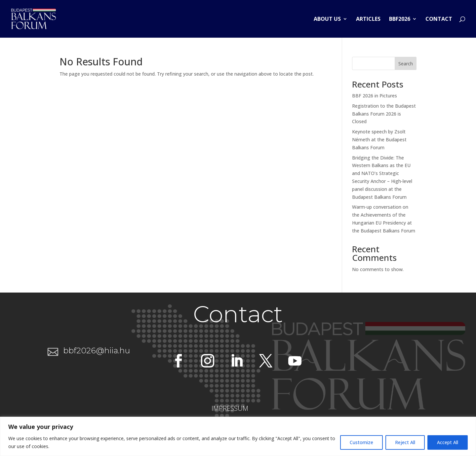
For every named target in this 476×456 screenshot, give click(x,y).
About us (327, 19)
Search (406, 64)
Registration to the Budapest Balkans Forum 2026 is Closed (384, 114)
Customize (361, 442)
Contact (439, 19)
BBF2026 (400, 19)
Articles (368, 19)
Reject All (405, 442)
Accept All (448, 442)
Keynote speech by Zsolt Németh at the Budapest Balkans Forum (379, 140)
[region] (238, 436)
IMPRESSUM (230, 408)
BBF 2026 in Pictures (375, 96)
